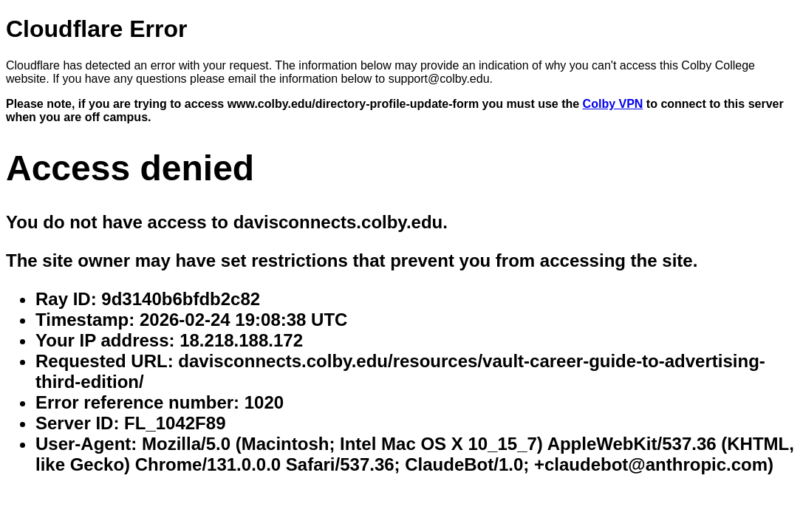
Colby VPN (613, 104)
